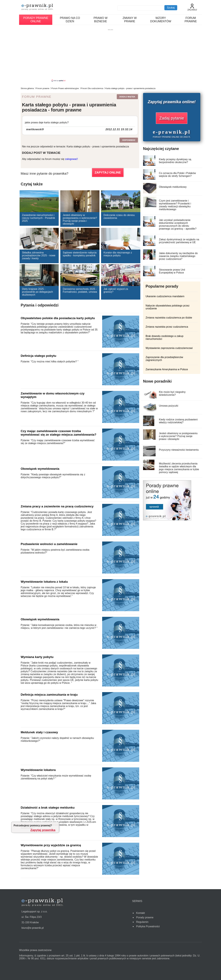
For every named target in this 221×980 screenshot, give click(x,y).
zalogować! (72, 159)
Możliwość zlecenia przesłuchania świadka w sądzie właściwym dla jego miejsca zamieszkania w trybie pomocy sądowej (179, 468)
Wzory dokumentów (161, 20)
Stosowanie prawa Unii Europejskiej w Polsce (172, 271)
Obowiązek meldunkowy (173, 187)
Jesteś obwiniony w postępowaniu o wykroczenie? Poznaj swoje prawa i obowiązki (80, 219)
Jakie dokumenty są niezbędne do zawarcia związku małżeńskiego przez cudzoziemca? (178, 256)
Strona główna (27, 88)
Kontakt (140, 913)
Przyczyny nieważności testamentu (179, 450)
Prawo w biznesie (100, 20)
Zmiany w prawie (130, 20)
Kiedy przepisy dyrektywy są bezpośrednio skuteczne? (175, 161)
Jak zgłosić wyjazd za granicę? (116, 290)
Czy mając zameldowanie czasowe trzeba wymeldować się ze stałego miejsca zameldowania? (58, 433)
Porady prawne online (36, 20)
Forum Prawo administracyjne (65, 88)
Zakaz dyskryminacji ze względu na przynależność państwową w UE (179, 241)
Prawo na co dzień (70, 20)
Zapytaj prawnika (43, 830)
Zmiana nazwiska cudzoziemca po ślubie (169, 318)
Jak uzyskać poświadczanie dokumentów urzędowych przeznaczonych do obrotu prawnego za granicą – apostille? (178, 224)
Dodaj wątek (127, 97)
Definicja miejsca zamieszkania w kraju (49, 695)
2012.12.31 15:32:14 (119, 129)
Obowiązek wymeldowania (40, 469)
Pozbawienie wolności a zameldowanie (49, 544)
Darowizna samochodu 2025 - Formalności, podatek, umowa (80, 290)
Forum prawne (191, 20)
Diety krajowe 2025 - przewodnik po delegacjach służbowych (37, 292)
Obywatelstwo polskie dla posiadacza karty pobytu (58, 318)
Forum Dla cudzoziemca (92, 88)
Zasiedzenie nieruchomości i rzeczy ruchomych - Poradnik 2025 (38, 218)
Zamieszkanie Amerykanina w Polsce (167, 369)
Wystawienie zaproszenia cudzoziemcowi (169, 348)
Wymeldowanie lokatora (38, 770)
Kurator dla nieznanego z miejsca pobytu (118, 254)
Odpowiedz (129, 140)
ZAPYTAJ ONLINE (108, 172)
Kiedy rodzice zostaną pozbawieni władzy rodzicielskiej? (178, 421)
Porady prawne (145, 917)
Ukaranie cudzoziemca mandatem (165, 296)
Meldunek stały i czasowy (39, 732)
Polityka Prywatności (148, 926)
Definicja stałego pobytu (38, 356)
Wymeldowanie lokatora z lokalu (44, 582)
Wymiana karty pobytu (37, 657)
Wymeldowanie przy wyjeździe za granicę (51, 845)
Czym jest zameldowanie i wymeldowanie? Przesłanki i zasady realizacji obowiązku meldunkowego (175, 205)
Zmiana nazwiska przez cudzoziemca (167, 327)
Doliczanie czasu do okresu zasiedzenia (119, 217)
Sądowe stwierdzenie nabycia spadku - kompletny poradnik (80, 254)
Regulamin (142, 922)
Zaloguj (192, 7)
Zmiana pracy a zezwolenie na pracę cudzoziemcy (57, 506)
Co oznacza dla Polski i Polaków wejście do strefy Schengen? (177, 175)
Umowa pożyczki (169, 406)
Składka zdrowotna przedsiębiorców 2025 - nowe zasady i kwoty (39, 255)
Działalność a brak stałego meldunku (48, 808)
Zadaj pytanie (172, 118)
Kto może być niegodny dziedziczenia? (172, 393)
